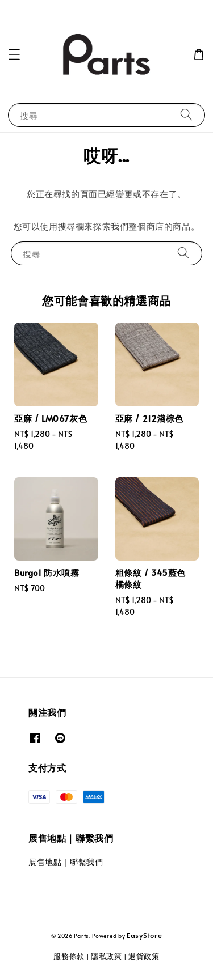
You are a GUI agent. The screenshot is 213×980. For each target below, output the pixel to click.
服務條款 (69, 956)
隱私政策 (106, 956)
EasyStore (144, 935)
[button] (14, 54)
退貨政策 (144, 956)
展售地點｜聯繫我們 (66, 862)
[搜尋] (186, 115)
